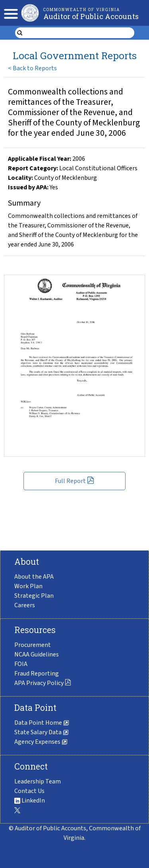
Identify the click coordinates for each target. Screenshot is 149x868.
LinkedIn (30, 801)
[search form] (80, 33)
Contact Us (29, 791)
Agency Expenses (41, 742)
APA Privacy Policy (43, 683)
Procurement (33, 645)
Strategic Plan (34, 596)
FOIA (21, 664)
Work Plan (28, 586)
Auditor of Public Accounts (91, 16)
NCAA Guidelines (37, 654)
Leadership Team (38, 781)
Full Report (74, 481)
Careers (25, 605)
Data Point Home (42, 723)
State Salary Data (42, 732)
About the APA (34, 577)
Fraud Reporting (37, 674)
